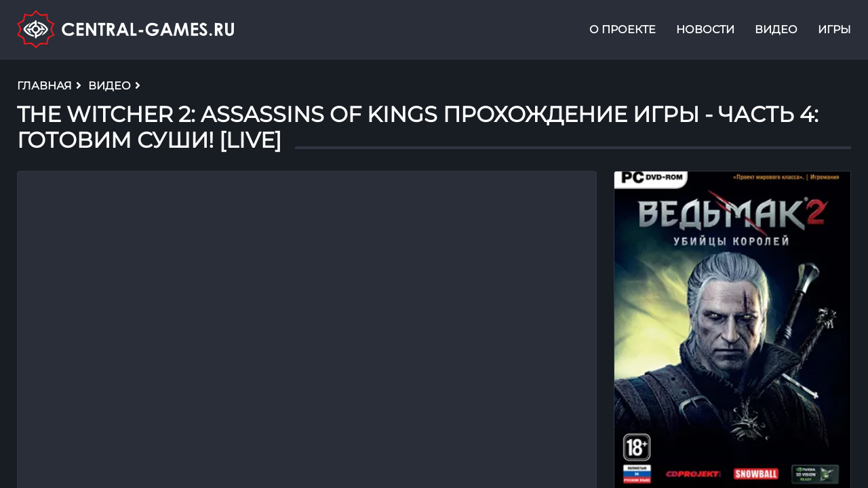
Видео (776, 29)
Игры (834, 29)
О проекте (623, 29)
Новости (705, 29)
